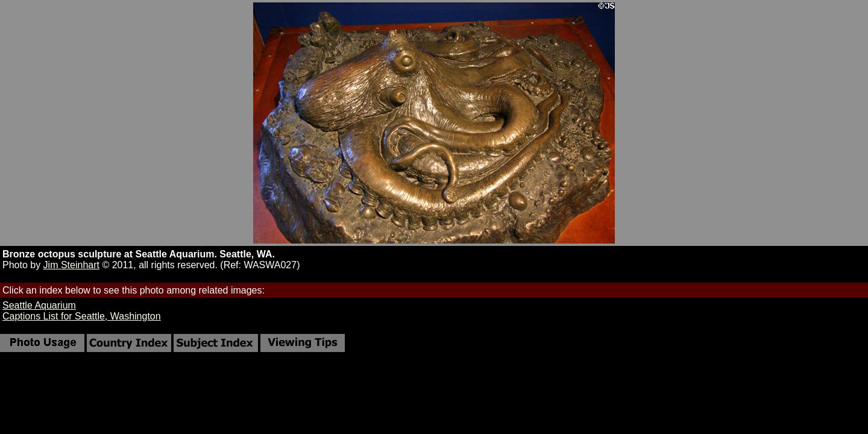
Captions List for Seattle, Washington (82, 316)
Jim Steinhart (71, 265)
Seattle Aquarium (39, 305)
